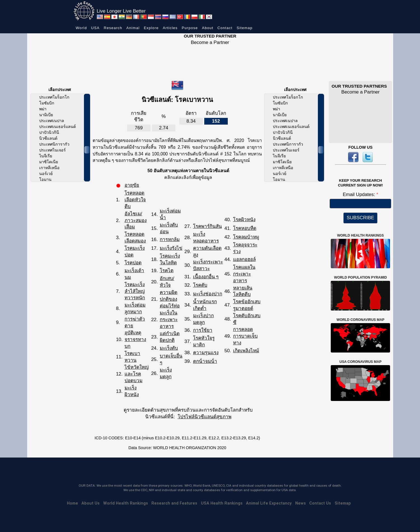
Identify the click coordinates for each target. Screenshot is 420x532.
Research (113, 28)
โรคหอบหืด (245, 228)
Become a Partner (210, 42)
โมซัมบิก (47, 103)
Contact (225, 28)
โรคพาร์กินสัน (207, 226)
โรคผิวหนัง (244, 220)
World (81, 28)
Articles (170, 28)
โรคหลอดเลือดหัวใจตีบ (135, 200)
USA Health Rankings (222, 503)
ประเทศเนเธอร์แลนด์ (58, 127)
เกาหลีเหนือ (49, 168)
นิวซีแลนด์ (48, 138)
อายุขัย (132, 185)
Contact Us (320, 503)
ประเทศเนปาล (52, 121)
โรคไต (167, 271)
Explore (151, 28)
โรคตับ (200, 285)
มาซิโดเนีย (49, 162)
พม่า (43, 109)
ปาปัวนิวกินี (49, 132)
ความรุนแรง (206, 353)
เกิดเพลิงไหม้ (246, 351)
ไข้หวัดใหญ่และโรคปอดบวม (137, 374)
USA (95, 28)
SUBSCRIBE (360, 218)
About (208, 28)
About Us (91, 503)
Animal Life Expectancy (269, 503)
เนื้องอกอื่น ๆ (206, 277)
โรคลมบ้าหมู (246, 237)
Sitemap (245, 28)
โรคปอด (133, 263)
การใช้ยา (203, 330)
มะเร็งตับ (169, 348)
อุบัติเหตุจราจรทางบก (135, 340)
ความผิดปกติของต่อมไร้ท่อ (170, 299)
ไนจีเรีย (46, 156)
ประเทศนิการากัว (54, 144)
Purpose (190, 28)
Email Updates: (360, 194)
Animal (133, 28)
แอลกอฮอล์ (244, 259)
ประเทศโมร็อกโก (54, 97)
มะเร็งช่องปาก (208, 294)
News (301, 503)
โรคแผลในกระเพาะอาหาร (244, 274)
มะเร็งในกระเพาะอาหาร (169, 320)
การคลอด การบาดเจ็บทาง (245, 336)
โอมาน (45, 179)
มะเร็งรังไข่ (171, 248)
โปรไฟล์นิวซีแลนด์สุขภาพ (205, 417)
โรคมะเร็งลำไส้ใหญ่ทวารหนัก (135, 291)
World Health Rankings (126, 503)
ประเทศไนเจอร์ (52, 150)
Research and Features (174, 503)
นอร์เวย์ (46, 174)
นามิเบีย (46, 115)
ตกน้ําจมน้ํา (205, 361)
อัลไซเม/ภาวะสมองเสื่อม (136, 221)
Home (72, 503)
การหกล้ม (170, 240)
